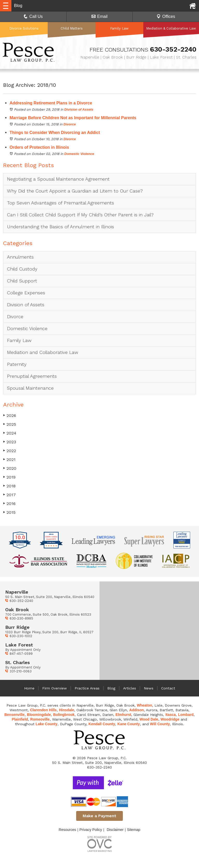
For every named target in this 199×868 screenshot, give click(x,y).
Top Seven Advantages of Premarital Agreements (61, 203)
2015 (9, 512)
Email (99, 16)
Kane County (129, 724)
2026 (10, 415)
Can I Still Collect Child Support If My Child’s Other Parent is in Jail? (80, 215)
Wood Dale (149, 719)
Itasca (170, 715)
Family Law (119, 28)
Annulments (20, 257)
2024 (10, 433)
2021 (9, 460)
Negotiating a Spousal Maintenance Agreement (58, 179)
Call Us (33, 16)
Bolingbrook (64, 715)
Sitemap (134, 830)
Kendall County (102, 724)
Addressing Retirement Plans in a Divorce (51, 103)
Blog (111, 688)
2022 (10, 451)
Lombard (186, 715)
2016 (9, 504)
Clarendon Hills (43, 710)
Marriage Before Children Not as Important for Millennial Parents (73, 118)
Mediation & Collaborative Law (171, 28)
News (149, 688)
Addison (137, 710)
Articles (130, 688)
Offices (166, 16)
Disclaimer (115, 830)
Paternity (17, 364)
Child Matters (72, 28)
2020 (10, 468)
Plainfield (20, 719)
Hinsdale (67, 710)
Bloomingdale (39, 715)
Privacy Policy (91, 830)
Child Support (22, 281)
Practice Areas (87, 688)
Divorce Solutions (24, 28)
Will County (160, 724)
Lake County (47, 724)
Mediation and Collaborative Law (43, 352)
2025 (10, 424)
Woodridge (170, 719)
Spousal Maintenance (30, 388)
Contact (168, 688)
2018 (9, 486)
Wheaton (144, 705)
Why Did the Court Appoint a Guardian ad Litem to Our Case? (75, 191)
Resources (67, 830)
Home (29, 688)
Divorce (70, 124)
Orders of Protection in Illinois (39, 147)
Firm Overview (55, 688)
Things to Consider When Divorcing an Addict (55, 133)
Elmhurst (123, 715)
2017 (9, 495)
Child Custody (22, 269)
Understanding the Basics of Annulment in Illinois (61, 227)
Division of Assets (79, 109)
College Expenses (26, 293)
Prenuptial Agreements (32, 376)
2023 (10, 442)
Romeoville (40, 719)
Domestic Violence (79, 154)
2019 (9, 477)
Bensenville (15, 715)
